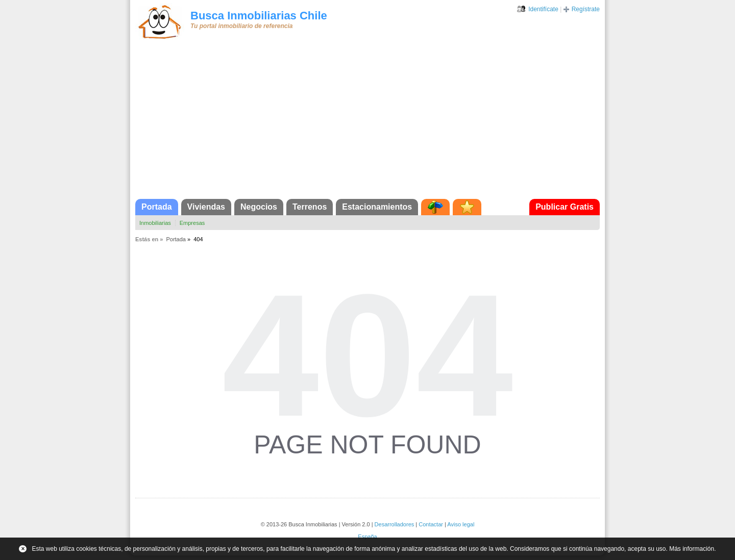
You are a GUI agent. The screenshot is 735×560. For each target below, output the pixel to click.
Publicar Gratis (565, 207)
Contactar (431, 524)
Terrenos (310, 207)
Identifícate (543, 9)
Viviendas (206, 207)
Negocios (259, 207)
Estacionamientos (377, 207)
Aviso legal (461, 524)
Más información (692, 549)
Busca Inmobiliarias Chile (259, 16)
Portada (157, 207)
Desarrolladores (395, 524)
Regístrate (586, 9)
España (367, 537)
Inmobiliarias (155, 223)
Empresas (192, 223)
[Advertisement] (367, 122)
